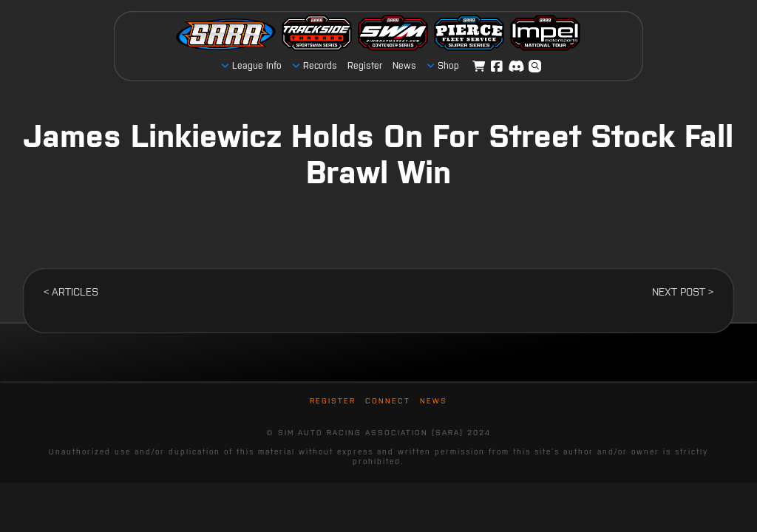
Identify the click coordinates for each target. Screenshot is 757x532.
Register (333, 401)
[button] (535, 66)
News (434, 401)
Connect (388, 401)
